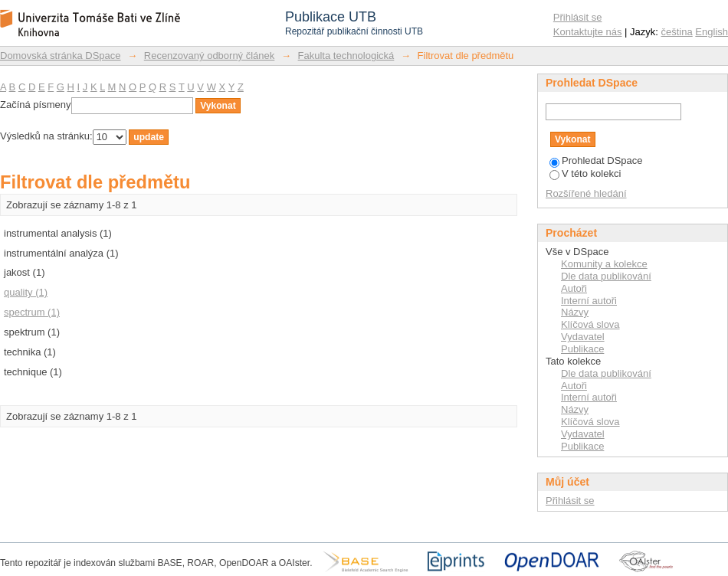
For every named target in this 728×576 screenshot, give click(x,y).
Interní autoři (589, 301)
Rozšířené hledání (586, 193)
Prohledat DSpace (596, 160)
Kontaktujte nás (588, 32)
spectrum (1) (32, 312)
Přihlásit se (578, 17)
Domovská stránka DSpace (61, 56)
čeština (677, 32)
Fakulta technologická (346, 56)
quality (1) (26, 292)
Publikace (582, 349)
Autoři (574, 288)
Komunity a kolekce (604, 264)
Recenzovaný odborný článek (210, 56)
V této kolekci (585, 173)
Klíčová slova (590, 324)
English (712, 32)
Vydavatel (583, 337)
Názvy (575, 312)
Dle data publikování (606, 276)
